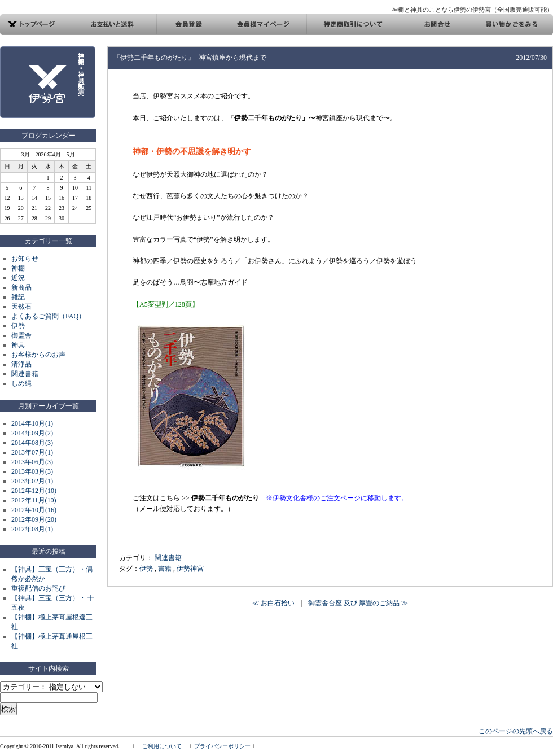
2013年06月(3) (32, 462)
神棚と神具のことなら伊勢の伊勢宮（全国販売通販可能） (472, 10)
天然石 (21, 307)
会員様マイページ (264, 25)
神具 (18, 345)
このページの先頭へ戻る (516, 731)
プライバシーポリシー (222, 746)
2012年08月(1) (32, 529)
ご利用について (162, 746)
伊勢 (18, 326)
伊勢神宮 (190, 569)
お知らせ (25, 259)
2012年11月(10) (34, 500)
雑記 (18, 297)
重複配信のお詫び (38, 588)
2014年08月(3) (32, 443)
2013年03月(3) (32, 471)
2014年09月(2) (32, 433)
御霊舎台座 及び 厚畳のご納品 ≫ (358, 603)
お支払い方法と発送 (114, 25)
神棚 (18, 268)
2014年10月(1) (32, 423)
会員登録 (188, 25)
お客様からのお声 (38, 355)
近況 (18, 278)
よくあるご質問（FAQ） (48, 316)
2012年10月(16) (34, 510)
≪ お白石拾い (273, 603)
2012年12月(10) (34, 491)
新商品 (21, 287)
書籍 (165, 569)
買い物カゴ (510, 25)
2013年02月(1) (32, 481)
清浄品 (21, 364)
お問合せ (435, 25)
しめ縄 (21, 383)
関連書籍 (25, 374)
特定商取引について (354, 25)
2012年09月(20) (34, 519)
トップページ (36, 25)
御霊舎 (21, 335)
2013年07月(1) (32, 452)
